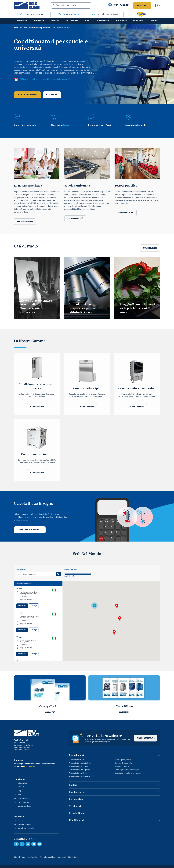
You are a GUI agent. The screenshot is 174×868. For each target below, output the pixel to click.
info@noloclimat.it (26, 600)
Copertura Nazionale (35, 14)
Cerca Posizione (21, 570)
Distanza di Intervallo (71, 570)
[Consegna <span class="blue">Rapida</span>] (59, 14)
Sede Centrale (21, 740)
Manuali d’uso (19, 857)
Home (16, 28)
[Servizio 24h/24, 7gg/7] (94, 14)
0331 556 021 (122, 5)
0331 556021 (24, 597)
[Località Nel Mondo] (129, 117)
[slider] (92, 574)
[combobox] (71, 5)
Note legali (62, 857)
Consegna (71, 14)
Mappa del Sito (74, 857)
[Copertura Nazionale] (21, 14)
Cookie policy (32, 857)
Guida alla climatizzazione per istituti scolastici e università (42, 79)
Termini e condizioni (47, 857)
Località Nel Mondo (136, 125)
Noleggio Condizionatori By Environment (37, 28)
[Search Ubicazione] (58, 574)
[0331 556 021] (110, 5)
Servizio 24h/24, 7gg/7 (108, 14)
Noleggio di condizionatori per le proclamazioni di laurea (137, 308)
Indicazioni (22, 606)
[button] (117, 606)
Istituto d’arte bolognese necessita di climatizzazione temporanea (35, 306)
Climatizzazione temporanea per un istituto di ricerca (82, 308)
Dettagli (34, 606)
